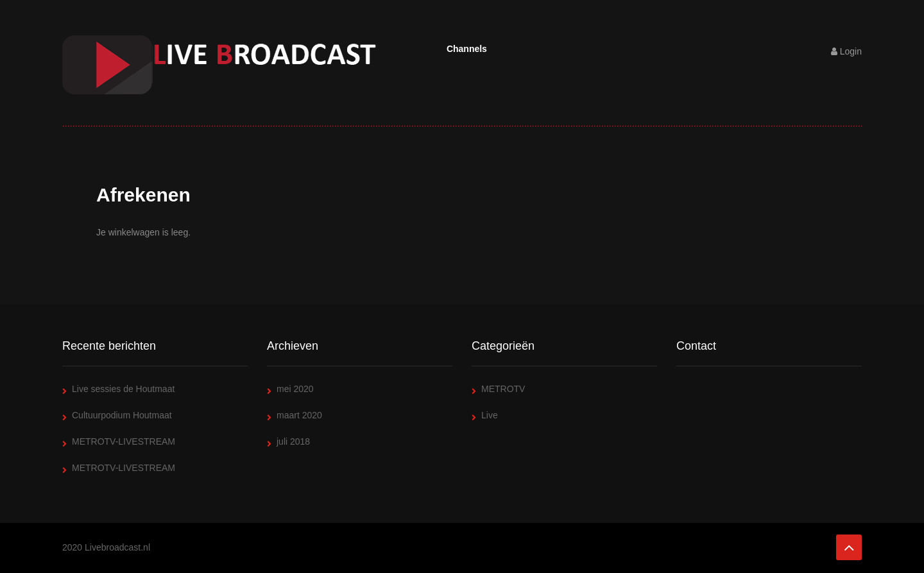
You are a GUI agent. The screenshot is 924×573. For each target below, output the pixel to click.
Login (846, 51)
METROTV (503, 389)
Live (490, 415)
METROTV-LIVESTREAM (124, 441)
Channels (467, 49)
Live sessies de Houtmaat (123, 389)
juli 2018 (293, 441)
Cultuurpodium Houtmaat (122, 415)
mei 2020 (295, 389)
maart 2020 (299, 415)
